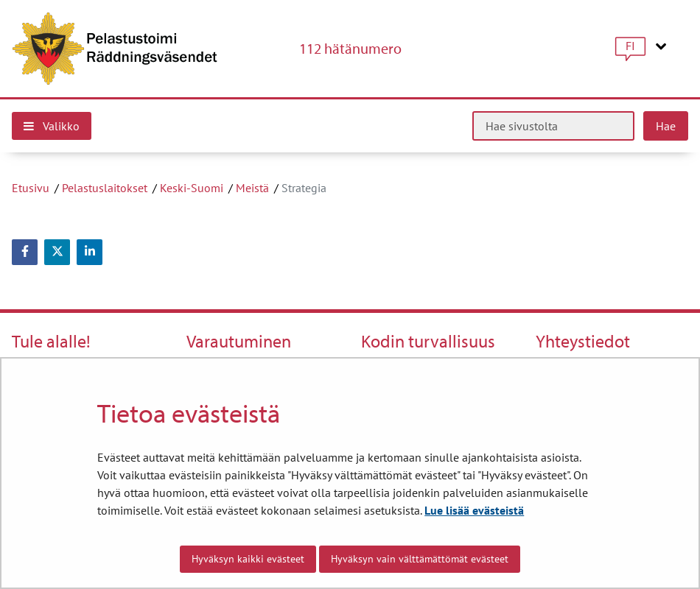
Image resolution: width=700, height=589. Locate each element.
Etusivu (31, 188)
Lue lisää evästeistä (474, 510)
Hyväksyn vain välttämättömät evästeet (420, 559)
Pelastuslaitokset (105, 188)
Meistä (252, 188)
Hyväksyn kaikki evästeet (248, 559)
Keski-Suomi (192, 188)
